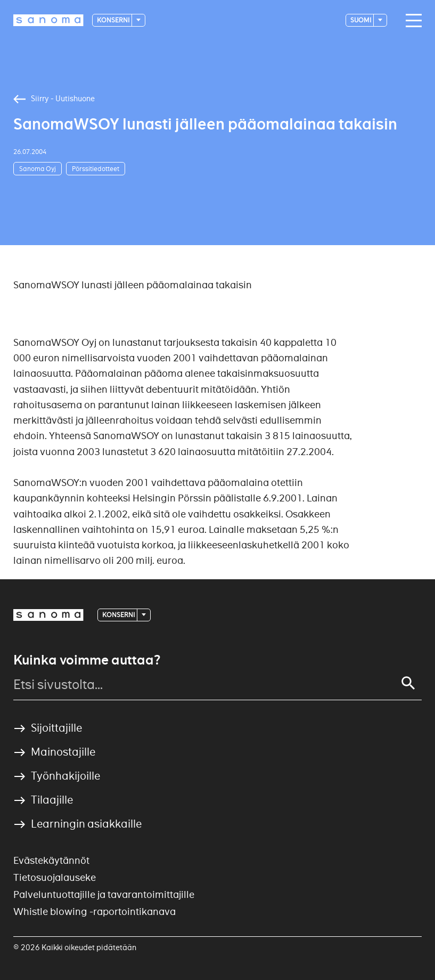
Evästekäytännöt (51, 860)
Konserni (114, 20)
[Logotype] (48, 20)
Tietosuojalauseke (55, 877)
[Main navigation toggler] (411, 21)
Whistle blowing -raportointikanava (95, 912)
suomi (361, 20)
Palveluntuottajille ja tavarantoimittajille (104, 894)
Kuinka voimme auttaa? (87, 660)
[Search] (408, 683)
